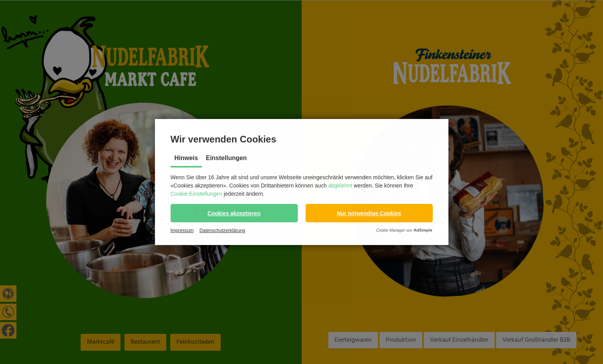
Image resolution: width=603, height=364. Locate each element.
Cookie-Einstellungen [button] (196, 194)
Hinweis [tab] (186, 158)
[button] (234, 213)
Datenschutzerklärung (222, 231)
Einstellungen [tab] (226, 158)
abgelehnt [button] (340, 186)
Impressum (182, 231)
